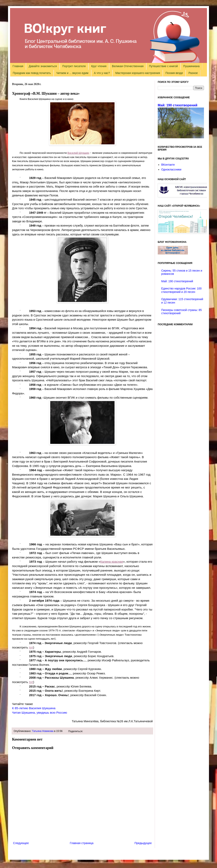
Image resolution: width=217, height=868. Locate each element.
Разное (193, 73)
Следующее (21, 843)
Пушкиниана (191, 66)
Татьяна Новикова (43, 731)
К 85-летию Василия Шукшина (34, 708)
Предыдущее (143, 843)
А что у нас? (102, 73)
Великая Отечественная (128, 66)
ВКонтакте (168, 165)
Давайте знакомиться (43, 66)
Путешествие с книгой (163, 66)
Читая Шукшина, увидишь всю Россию (40, 713)
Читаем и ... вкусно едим (72, 73)
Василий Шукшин (78, 153)
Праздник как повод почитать (32, 73)
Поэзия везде (174, 73)
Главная (18, 66)
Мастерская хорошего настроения (138, 73)
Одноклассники (171, 169)
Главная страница (82, 843)
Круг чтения (99, 66)
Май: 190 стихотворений (178, 105)
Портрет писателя (74, 66)
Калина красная (112, 562)
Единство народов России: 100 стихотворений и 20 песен (182, 290)
